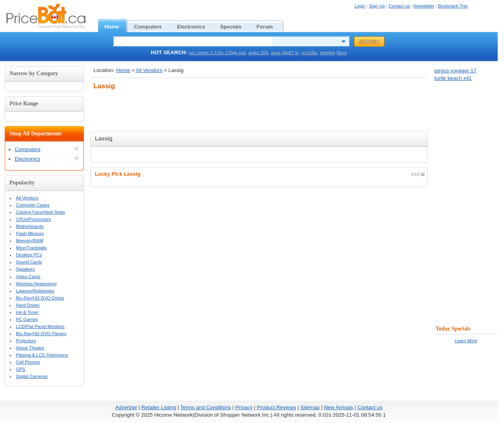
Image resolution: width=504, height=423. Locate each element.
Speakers (25, 269)
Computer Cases (33, 205)
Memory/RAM (29, 241)
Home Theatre (30, 348)
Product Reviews (277, 407)
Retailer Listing (159, 407)
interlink (328, 53)
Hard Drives (27, 305)
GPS (21, 369)
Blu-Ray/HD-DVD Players (41, 334)
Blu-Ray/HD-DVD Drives (40, 298)
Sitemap (310, 407)
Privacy (244, 407)
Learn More (466, 341)
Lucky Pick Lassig (260, 174)
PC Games (27, 319)
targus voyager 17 (455, 71)
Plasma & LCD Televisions (42, 355)
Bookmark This (453, 6)
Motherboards (30, 226)
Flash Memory (30, 233)
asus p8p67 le (285, 53)
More (342, 53)
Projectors (26, 341)
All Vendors (149, 70)
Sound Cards (29, 262)
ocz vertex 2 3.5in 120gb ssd (217, 53)
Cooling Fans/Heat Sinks (40, 212)
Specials (235, 26)
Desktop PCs (29, 255)
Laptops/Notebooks (35, 291)
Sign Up (377, 6)
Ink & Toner (27, 312)
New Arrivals (339, 407)
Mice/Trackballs (31, 248)
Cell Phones (28, 362)
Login (360, 6)
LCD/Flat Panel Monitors (40, 326)
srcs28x (309, 53)
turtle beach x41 (453, 78)
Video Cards (28, 277)
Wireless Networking (36, 284)
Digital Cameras (32, 376)
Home (116, 26)
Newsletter (424, 6)
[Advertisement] (259, 108)
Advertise (126, 407)
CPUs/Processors (33, 219)
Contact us (399, 6)
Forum (269, 26)
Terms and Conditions (206, 407)
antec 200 (258, 53)
